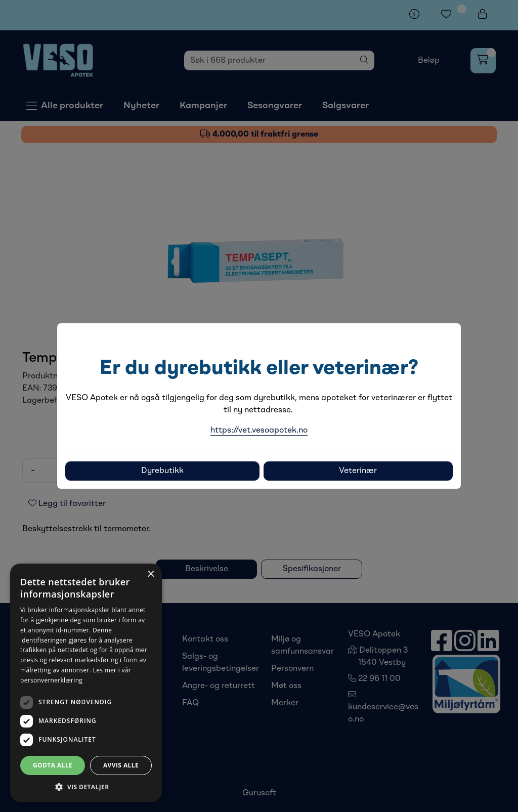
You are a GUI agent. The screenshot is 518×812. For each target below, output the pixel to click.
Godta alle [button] (53, 765)
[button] (86, 787)
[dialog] (86, 683)
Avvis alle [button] (121, 765)
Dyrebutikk (162, 471)
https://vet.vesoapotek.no (259, 431)
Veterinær (358, 471)
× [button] (150, 574)
